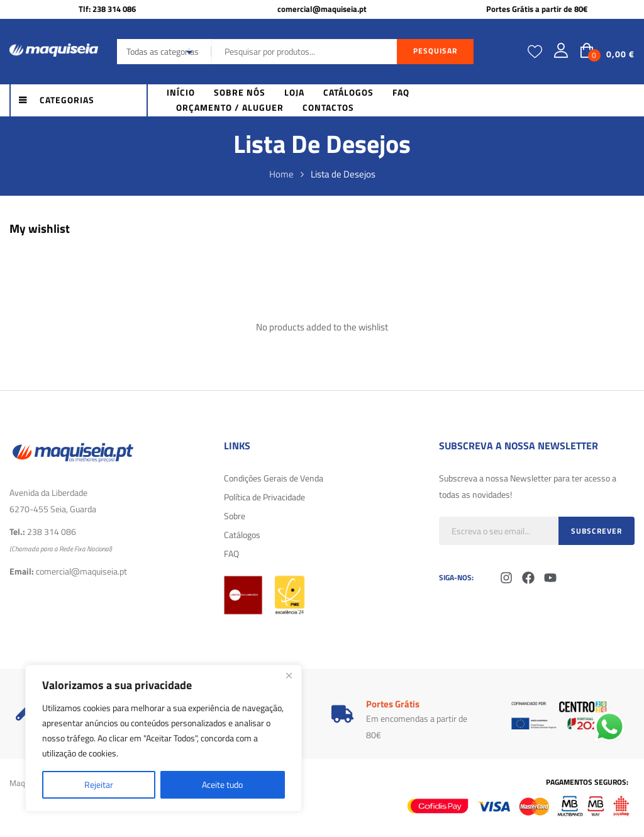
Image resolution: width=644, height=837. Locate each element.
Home (281, 174)
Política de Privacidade (264, 497)
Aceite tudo (222, 784)
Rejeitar (99, 784)
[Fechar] (289, 675)
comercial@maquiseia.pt (322, 9)
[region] (164, 738)
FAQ (231, 553)
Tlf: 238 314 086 (107, 9)
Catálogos (242, 535)
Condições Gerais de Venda (274, 478)
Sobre (235, 516)
